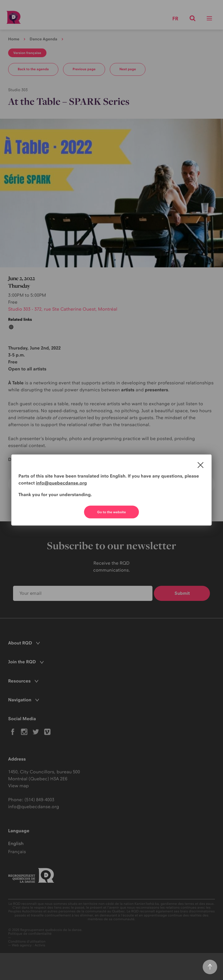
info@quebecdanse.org (61, 483)
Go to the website (112, 512)
